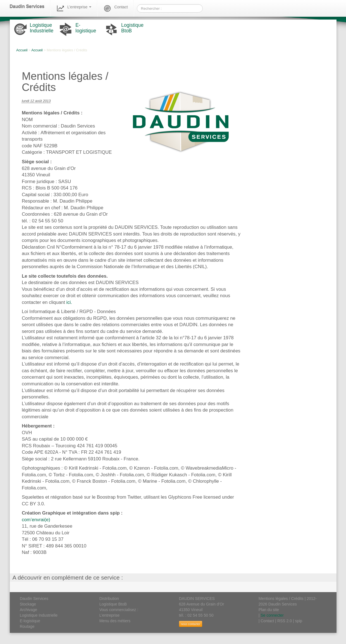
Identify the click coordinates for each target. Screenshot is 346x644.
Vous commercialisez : (119, 610)
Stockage (28, 604)
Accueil (22, 50)
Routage (27, 626)
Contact (115, 8)
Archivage (28, 610)
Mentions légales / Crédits (281, 599)
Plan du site (269, 610)
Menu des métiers (115, 621)
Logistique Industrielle (39, 615)
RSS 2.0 (285, 621)
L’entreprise (74, 8)
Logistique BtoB (113, 604)
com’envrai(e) (36, 520)
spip (299, 621)
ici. (69, 302)
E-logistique (30, 621)
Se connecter (272, 615)
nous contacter (191, 624)
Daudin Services (27, 7)
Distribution (109, 599)
